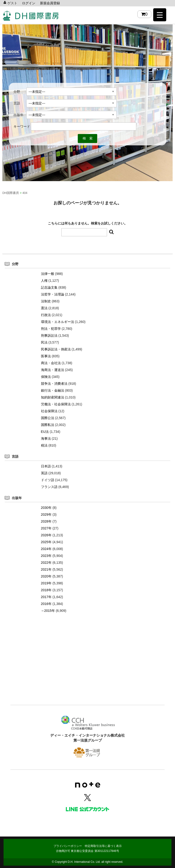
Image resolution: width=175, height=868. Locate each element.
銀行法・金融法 (53, 390)
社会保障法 (49, 411)
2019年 (46, 583)
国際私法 (48, 425)
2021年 (46, 569)
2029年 (46, 515)
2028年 (46, 521)
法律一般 (48, 274)
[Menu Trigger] (160, 15)
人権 (44, 281)
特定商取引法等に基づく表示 (103, 846)
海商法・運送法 (53, 370)
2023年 (46, 556)
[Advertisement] (87, 666)
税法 (44, 445)
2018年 (46, 590)
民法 (44, 342)
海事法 (46, 438)
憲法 (44, 308)
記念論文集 (49, 287)
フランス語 (49, 487)
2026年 (46, 535)
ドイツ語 (48, 480)
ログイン (29, 3)
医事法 (46, 356)
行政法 (46, 315)
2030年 (46, 508)
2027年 (46, 528)
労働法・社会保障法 (56, 404)
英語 (44, 473)
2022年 (46, 563)
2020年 (46, 576)
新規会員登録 (50, 3)
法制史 (46, 301)
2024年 (46, 549)
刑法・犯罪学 (51, 329)
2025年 (46, 542)
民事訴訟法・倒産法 (56, 349)
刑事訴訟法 (49, 336)
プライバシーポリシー (68, 846)
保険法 (46, 377)
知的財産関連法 (53, 397)
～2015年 (48, 611)
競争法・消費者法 (54, 384)
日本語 (46, 466)
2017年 (46, 597)
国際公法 (48, 418)
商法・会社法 (51, 363)
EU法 (45, 432)
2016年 (46, 604)
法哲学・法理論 (53, 294)
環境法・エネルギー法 (58, 322)
